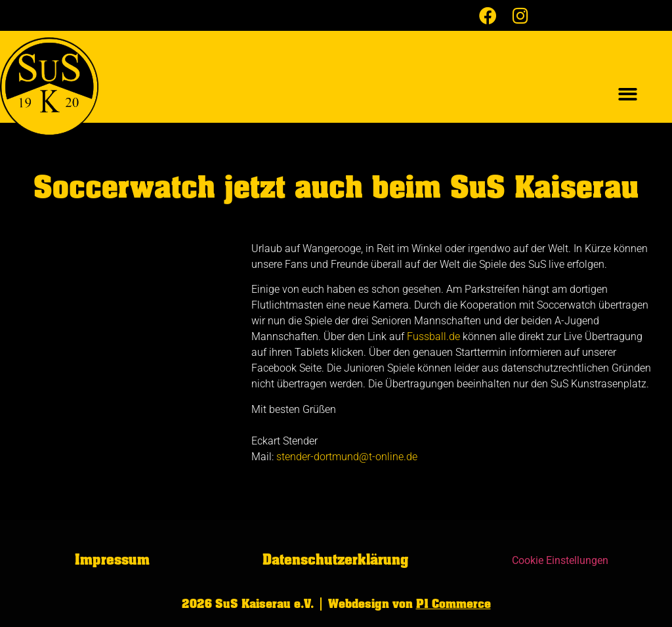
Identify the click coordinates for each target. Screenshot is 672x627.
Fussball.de (433, 336)
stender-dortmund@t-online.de (347, 457)
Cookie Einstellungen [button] (560, 560)
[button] (628, 95)
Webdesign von (409, 604)
